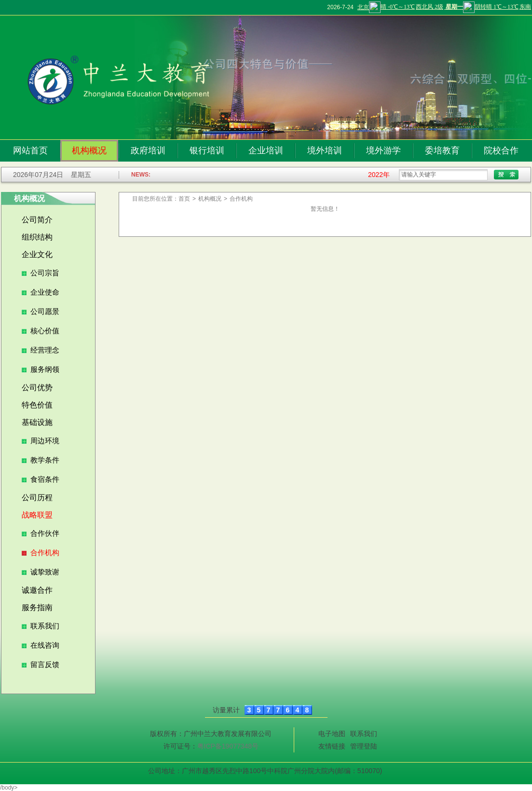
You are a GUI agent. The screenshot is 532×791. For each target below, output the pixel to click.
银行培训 (207, 150)
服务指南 (37, 607)
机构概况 (89, 150)
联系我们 (45, 626)
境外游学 (383, 150)
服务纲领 (45, 369)
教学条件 (45, 460)
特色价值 (37, 405)
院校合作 (501, 150)
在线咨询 (45, 645)
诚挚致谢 (45, 572)
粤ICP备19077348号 (228, 746)
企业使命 (45, 292)
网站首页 (30, 150)
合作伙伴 (45, 533)
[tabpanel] (333, 77)
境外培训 (325, 150)
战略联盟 (37, 515)
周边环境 (45, 441)
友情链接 (332, 746)
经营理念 (45, 350)
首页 (184, 199)
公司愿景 (45, 312)
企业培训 (266, 150)
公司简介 (37, 220)
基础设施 (37, 422)
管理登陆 (364, 746)
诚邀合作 (37, 590)
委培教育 (442, 150)
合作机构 (45, 553)
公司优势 (37, 388)
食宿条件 (45, 479)
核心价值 (45, 331)
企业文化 (37, 254)
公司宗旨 (45, 273)
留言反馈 (45, 665)
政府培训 (148, 150)
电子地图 (332, 734)
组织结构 (37, 237)
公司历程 (37, 498)
